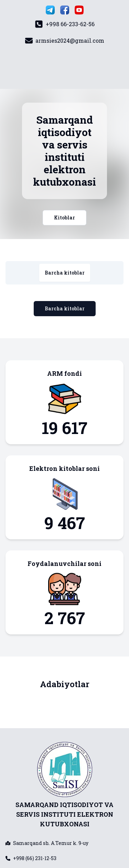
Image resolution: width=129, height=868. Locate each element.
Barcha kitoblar (65, 308)
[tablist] (64, 273)
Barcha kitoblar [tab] (65, 273)
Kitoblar (64, 218)
